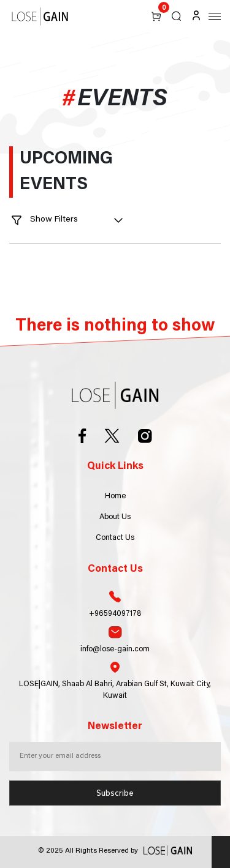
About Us (115, 517)
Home (115, 496)
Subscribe (115, 793)
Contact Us (115, 538)
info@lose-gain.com (115, 640)
